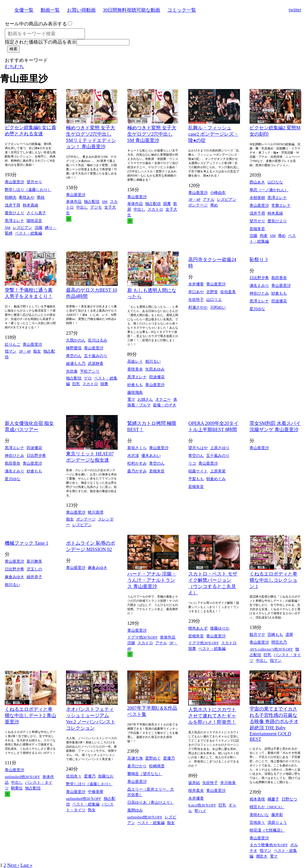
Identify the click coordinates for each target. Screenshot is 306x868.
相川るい (153, 361)
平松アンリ (90, 371)
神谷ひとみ (259, 293)
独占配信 (92, 202)
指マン (11, 351)
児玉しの (34, 569)
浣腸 (39, 228)
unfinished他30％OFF (22, 777)
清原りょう (277, 822)
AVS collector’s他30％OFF (271, 649)
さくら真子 (36, 213)
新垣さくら (137, 448)
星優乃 (90, 776)
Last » (26, 865)
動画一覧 (50, 10)
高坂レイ (135, 361)
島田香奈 (279, 278)
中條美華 (96, 792)
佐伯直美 (228, 292)
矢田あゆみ (155, 369)
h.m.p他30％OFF (202, 805)
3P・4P (194, 199)
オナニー (163, 399)
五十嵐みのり (96, 356)
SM (8, 228)
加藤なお (106, 776)
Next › (13, 865)
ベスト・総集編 (29, 233)
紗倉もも (135, 385)
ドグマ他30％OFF (143, 637)
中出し (82, 207)
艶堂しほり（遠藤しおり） (28, 190)
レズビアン (23, 228)
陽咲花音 (34, 221)
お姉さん (145, 399)
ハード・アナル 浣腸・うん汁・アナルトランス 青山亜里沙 (152, 580)
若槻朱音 (257, 229)
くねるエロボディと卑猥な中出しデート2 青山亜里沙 (30, 715)
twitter (295, 10)
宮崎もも (275, 634)
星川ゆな (257, 309)
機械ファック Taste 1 (27, 543)
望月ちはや (198, 448)
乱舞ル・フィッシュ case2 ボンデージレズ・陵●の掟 (213, 134)
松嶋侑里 (157, 766)
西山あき (257, 182)
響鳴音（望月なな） (145, 774)
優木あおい (151, 456)
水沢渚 (133, 456)
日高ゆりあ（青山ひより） (151, 802)
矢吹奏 (72, 371)
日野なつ (289, 799)
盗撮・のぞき (165, 405)
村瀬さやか (198, 307)
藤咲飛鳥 (135, 392)
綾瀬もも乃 (76, 363)
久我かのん (76, 340)
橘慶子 (273, 799)
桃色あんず (198, 628)
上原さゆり (220, 448)
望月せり (34, 182)
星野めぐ (153, 758)
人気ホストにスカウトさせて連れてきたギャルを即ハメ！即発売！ (212, 716)
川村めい (218, 307)
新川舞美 (34, 561)
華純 (41, 197)
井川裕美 (228, 783)
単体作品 (74, 202)
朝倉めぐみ (216, 479)
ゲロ (88, 378)
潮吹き (262, 856)
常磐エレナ (281, 205)
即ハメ (200, 811)
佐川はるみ (98, 340)
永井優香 (196, 284)
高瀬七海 (135, 758)
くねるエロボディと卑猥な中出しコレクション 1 (273, 580)
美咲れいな (259, 815)
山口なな (275, 182)
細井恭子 (34, 577)
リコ (192, 463)
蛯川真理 (96, 512)
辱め (214, 205)
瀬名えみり (259, 285)
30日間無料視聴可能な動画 (131, 10)
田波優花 (157, 377)
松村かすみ (137, 463)
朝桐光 (11, 197)
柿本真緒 (30, 205)
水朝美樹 (257, 198)
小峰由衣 (218, 193)
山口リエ (214, 300)
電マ (131, 399)
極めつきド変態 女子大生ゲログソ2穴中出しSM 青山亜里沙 (152, 134)
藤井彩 (277, 815)
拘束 (264, 236)
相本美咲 (257, 799)
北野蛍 (212, 292)
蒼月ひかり (137, 766)
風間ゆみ (135, 810)
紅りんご (13, 344)
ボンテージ (198, 205)
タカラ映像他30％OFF (269, 845)
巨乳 (76, 384)
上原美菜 (218, 471)
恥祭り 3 (258, 260)
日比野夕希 (259, 278)
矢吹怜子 (196, 300)
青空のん (74, 356)
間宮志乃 (279, 642)
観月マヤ (257, 634)
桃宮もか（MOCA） (267, 807)
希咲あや (27, 197)
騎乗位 (17, 788)
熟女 (92, 810)
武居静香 (96, 363)
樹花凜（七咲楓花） (267, 830)
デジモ (96, 207)
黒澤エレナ (14, 221)
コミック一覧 (182, 10)
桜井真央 (196, 790)
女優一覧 (24, 10)
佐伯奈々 (74, 776)
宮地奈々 (257, 822)
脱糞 (167, 204)
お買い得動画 (81, 10)
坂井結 (194, 783)
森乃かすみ (137, 471)
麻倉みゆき (14, 577)
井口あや (196, 292)
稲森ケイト (198, 471)
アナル (209, 199)
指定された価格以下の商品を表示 (41, 42)
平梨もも (196, 479)
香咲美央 (135, 369)
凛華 (289, 634)
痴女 (37, 351)
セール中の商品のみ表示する (36, 24)
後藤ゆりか (220, 628)
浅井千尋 (13, 205)
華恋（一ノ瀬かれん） (269, 190)
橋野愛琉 (74, 348)
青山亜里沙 (14, 182)
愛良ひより (14, 213)
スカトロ (155, 209)
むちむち (14, 66)
